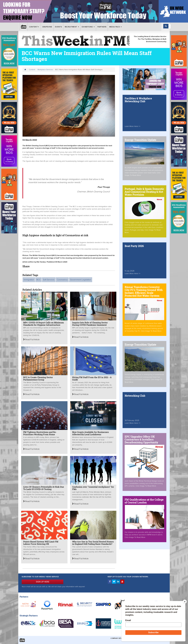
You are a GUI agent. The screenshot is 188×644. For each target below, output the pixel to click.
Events (58, 27)
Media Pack (116, 27)
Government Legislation (81, 280)
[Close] (185, 602)
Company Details (117, 638)
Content (34, 27)
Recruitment (72, 27)
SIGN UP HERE (43, 582)
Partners (102, 27)
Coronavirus (62, 280)
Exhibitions (88, 27)
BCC (39, 280)
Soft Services (49, 280)
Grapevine (47, 27)
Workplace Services (45, 70)
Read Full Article (31, 340)
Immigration (29, 280)
